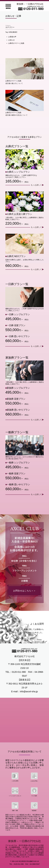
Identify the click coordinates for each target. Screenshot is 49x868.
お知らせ (11, 40)
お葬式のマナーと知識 (16, 43)
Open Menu (8, 6)
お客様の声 (12, 37)
